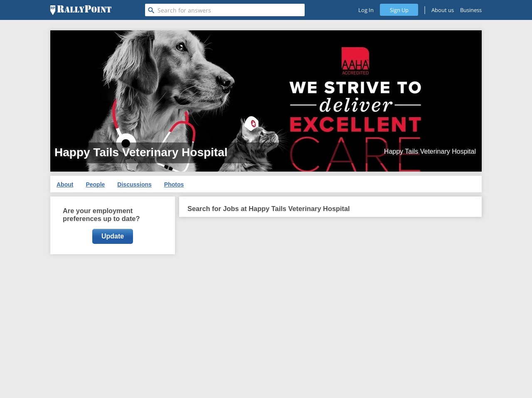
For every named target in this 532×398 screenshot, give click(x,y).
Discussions (134, 184)
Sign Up (399, 10)
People (95, 184)
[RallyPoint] (81, 10)
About (65, 184)
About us (443, 10)
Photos (174, 184)
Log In (366, 10)
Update (113, 236)
